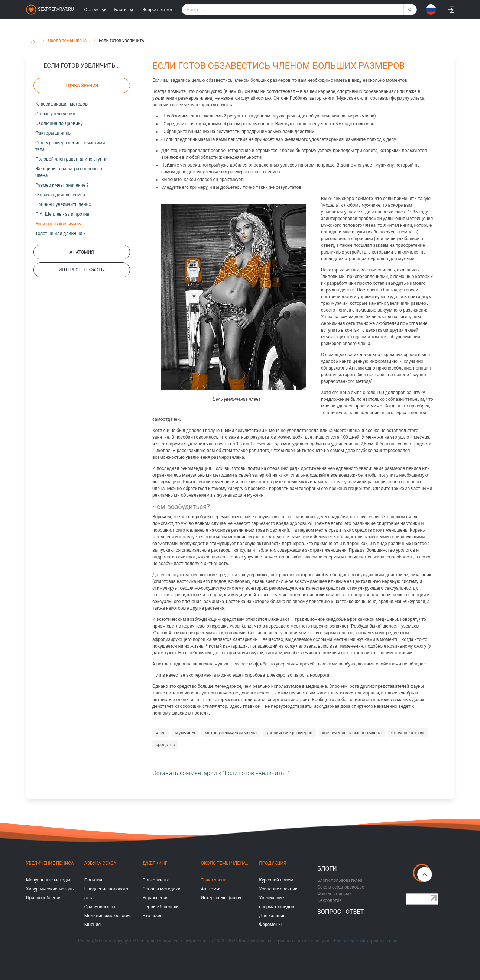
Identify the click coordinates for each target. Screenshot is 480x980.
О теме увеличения (55, 114)
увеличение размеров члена (352, 733)
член (161, 733)
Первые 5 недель (161, 907)
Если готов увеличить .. (60, 224)
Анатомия (211, 889)
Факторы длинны (53, 133)
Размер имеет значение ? (62, 185)
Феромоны (270, 925)
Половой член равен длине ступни (72, 159)
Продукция (273, 863)
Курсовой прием (276, 880)
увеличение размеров (289, 733)
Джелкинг (155, 863)
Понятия (93, 880)
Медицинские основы (107, 916)
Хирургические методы (50, 889)
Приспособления (44, 898)
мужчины (185, 733)
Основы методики (162, 889)
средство (165, 745)
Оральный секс (100, 907)
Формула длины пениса (60, 195)
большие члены (408, 733)
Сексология (330, 900)
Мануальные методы (48, 880)
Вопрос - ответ (158, 10)
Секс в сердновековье (341, 887)
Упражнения (156, 898)
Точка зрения (215, 880)
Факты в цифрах (334, 894)
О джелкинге (156, 880)
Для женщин (272, 916)
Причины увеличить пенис (63, 204)
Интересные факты (221, 898)
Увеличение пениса (50, 863)
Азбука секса (100, 863)
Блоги (327, 869)
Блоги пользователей (340, 880)
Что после (153, 916)
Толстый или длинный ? (60, 233)
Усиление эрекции (278, 889)
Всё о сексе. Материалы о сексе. (368, 941)
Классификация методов (61, 104)
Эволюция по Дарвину (59, 123)
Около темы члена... (69, 41)
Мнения (93, 925)
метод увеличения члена (231, 733)
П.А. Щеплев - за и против (62, 214)
